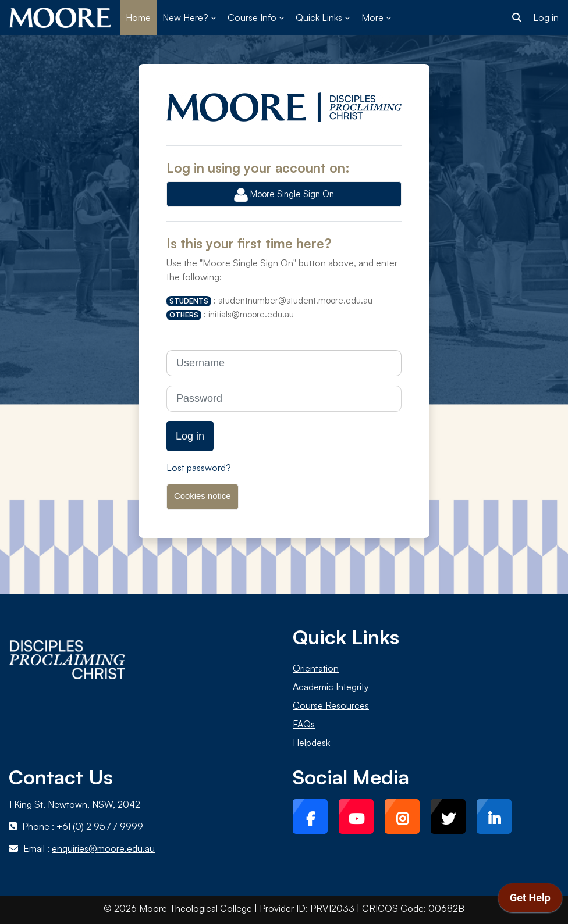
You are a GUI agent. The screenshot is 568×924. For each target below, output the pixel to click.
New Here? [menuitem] (185, 17)
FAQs (304, 724)
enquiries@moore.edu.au (103, 848)
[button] (517, 17)
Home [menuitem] (138, 17)
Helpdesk (311, 743)
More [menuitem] (372, 17)
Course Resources (331, 705)
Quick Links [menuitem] (319, 17)
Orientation (316, 668)
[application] (530, 901)
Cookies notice (203, 496)
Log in (546, 17)
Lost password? (199, 468)
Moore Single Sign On (284, 195)
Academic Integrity (331, 687)
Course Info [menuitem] (252, 17)
